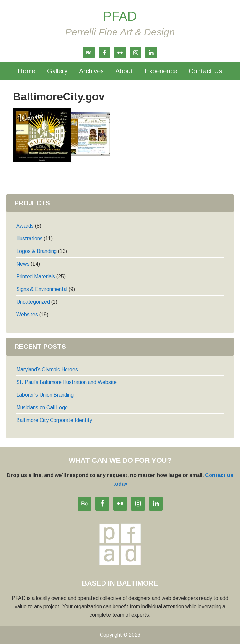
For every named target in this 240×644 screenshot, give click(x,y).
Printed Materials (36, 277)
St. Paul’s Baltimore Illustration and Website (66, 382)
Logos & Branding (36, 251)
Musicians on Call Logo (42, 407)
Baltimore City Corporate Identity (54, 420)
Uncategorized (33, 302)
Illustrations (29, 239)
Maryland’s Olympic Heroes (47, 369)
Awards (25, 226)
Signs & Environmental (42, 289)
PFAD (120, 16)
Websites (27, 315)
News (23, 264)
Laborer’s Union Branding (45, 395)
